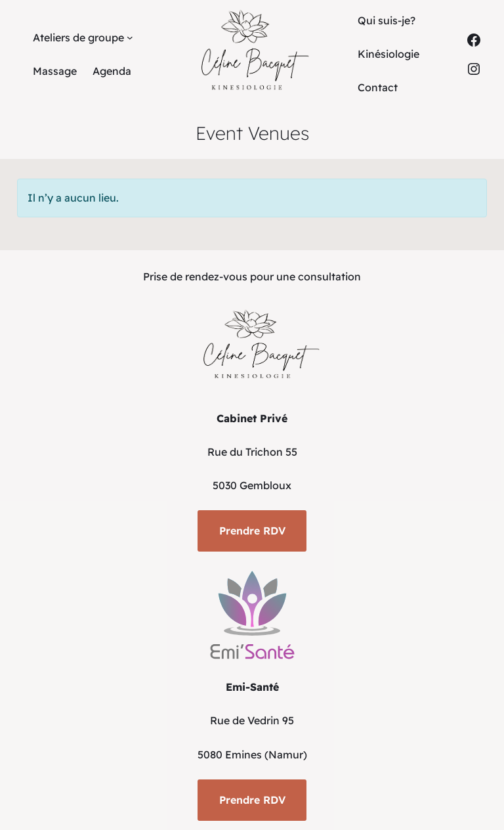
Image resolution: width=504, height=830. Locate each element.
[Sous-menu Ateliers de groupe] (130, 37)
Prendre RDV (252, 531)
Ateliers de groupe (78, 37)
